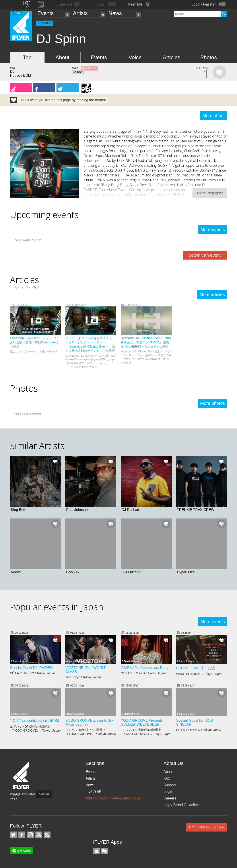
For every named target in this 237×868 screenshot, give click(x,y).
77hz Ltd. (44, 794)
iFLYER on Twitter (13, 835)
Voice (135, 57)
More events (213, 229)
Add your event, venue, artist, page (113, 798)
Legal (168, 792)
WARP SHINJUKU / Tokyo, (199, 674)
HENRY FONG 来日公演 (195, 668)
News (115, 13)
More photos (213, 403)
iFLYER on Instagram (30, 835)
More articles (212, 294)
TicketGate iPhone (104, 851)
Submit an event (205, 255)
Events (46, 13)
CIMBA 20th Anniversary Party (145, 668)
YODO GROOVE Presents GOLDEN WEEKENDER (142, 722)
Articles (172, 57)
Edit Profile (91, 68)
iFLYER (21, 775)
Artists (80, 13)
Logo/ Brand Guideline (181, 805)
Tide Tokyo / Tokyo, (83, 677)
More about (214, 116)
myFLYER (93, 792)
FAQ (167, 778)
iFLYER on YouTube (39, 835)
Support (170, 785)
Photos (209, 57)
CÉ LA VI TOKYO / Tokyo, (32, 673)
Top (27, 57)
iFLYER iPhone (97, 851)
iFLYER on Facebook (22, 835)
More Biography (210, 193)
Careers (170, 798)
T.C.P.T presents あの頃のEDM (34, 721)
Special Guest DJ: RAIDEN (31, 668)
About (62, 57)
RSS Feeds (47, 835)
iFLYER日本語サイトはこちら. (207, 827)
